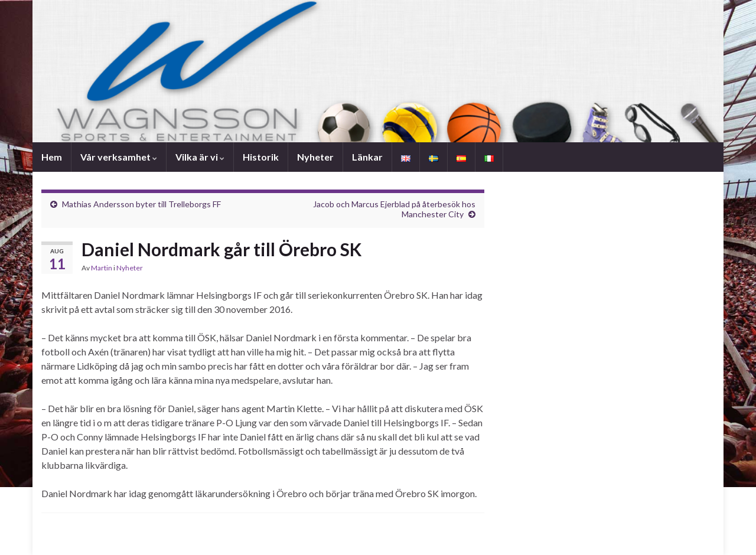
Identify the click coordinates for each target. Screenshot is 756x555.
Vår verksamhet (119, 157)
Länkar (367, 157)
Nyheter (315, 157)
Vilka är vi (200, 157)
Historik (261, 157)
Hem (52, 157)
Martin (102, 268)
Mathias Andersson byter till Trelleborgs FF (141, 204)
